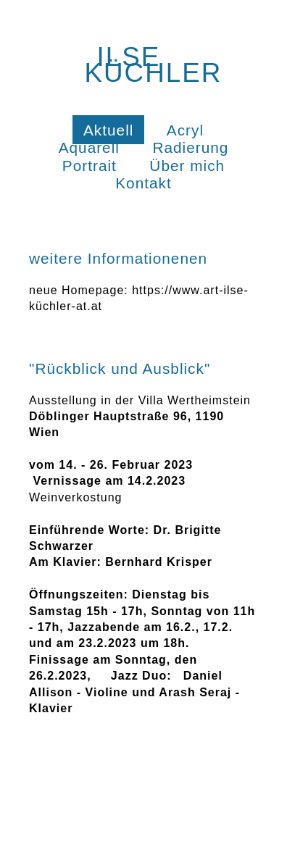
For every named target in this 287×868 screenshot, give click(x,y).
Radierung (190, 147)
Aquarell (89, 147)
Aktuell (108, 130)
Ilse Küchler (153, 65)
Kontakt (143, 183)
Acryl (185, 130)
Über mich (187, 166)
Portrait (90, 166)
